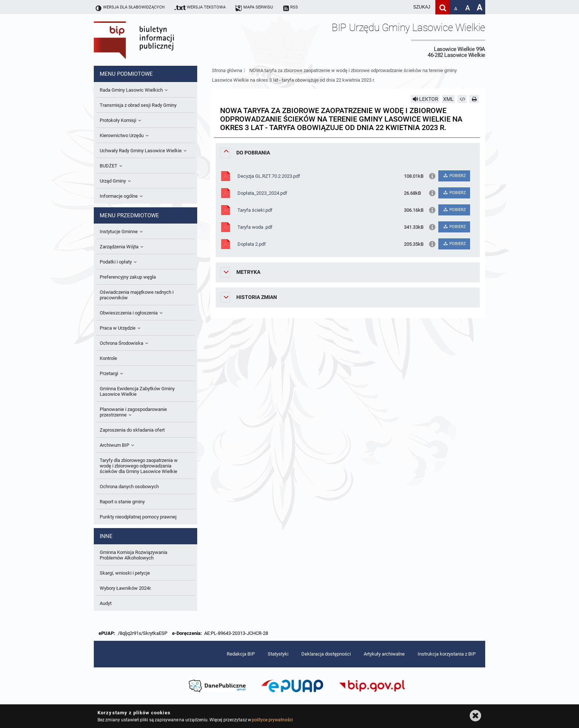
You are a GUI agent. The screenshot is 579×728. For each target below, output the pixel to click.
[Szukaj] (443, 7)
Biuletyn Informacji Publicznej (155, 40)
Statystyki (278, 654)
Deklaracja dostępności (326, 654)
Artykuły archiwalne (384, 654)
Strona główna (227, 70)
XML (448, 99)
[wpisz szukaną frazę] (403, 7)
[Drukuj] (474, 99)
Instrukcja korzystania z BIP (447, 654)
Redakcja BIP (241, 654)
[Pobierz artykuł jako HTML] (462, 99)
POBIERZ (454, 176)
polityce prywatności (272, 720)
